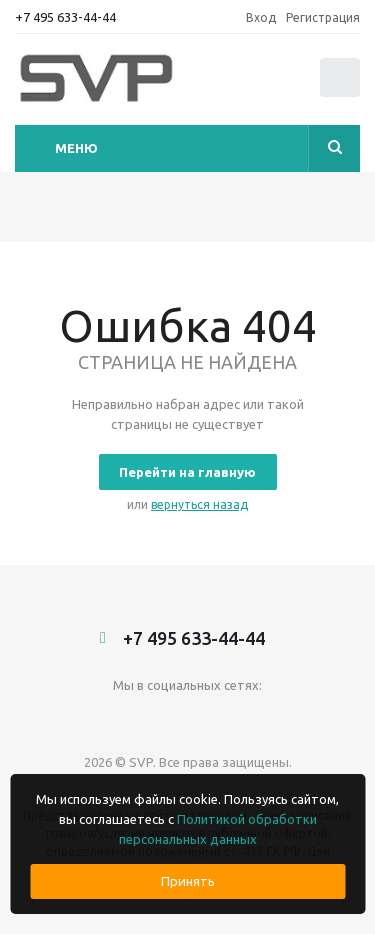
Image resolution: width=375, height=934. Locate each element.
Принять (188, 881)
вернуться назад (199, 504)
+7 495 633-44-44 (65, 17)
